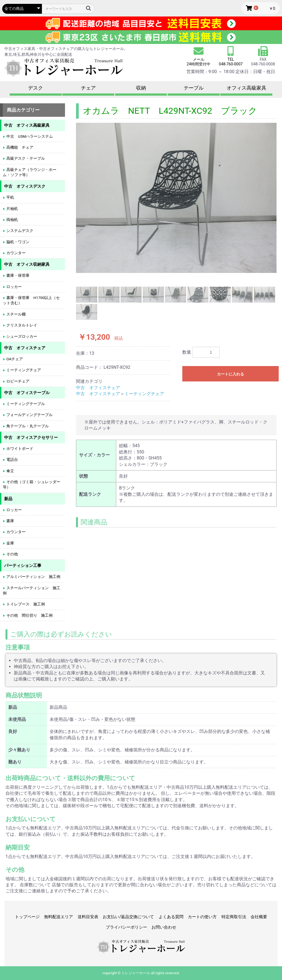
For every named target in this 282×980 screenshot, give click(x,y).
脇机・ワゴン (17, 242)
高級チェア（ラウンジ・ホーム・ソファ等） (30, 172)
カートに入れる (231, 374)
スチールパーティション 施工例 (32, 590)
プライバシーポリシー (126, 927)
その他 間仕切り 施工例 (29, 615)
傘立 (10, 471)
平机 (10, 197)
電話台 (12, 459)
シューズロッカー (21, 336)
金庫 (10, 543)
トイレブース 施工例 (25, 604)
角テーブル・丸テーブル (27, 426)
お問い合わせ (164, 927)
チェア (88, 88)
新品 (8, 499)
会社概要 (259, 917)
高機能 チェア (19, 147)
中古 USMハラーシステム (29, 136)
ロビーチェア (17, 381)
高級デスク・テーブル (25, 158)
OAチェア (14, 359)
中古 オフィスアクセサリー (31, 438)
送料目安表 (88, 917)
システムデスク (19, 231)
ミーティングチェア (144, 394)
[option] (176, 198)
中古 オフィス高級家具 (27, 125)
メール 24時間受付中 (198, 56)
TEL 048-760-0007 (231, 62)
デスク (36, 88)
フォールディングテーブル (29, 415)
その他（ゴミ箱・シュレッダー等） (32, 484)
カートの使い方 (202, 917)
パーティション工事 (23, 566)
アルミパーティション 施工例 (33, 577)
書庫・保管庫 (17, 275)
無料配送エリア (59, 917)
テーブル (194, 88)
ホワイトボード (19, 449)
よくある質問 (171, 917)
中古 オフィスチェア (98, 388)
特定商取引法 (234, 917)
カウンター (16, 253)
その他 (12, 554)
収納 (141, 88)
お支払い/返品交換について (128, 917)
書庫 (10, 521)
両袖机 (12, 220)
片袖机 (12, 209)
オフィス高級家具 (246, 88)
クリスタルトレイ (21, 325)
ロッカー (14, 287)
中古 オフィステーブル (27, 393)
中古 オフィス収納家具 (27, 264)
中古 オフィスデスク (25, 186)
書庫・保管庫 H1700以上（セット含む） (31, 300)
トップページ (27, 917)
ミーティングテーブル (25, 404)
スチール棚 (16, 314)
